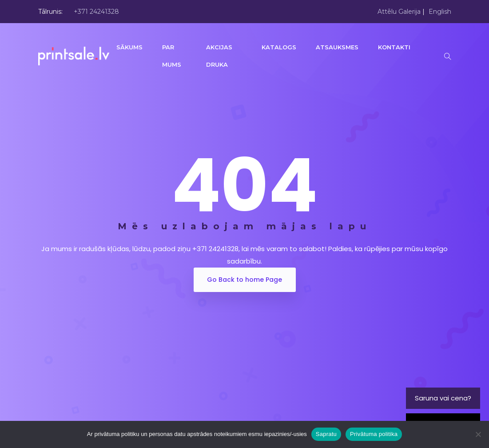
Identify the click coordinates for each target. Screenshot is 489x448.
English (440, 12)
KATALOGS (280, 47)
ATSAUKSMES (338, 47)
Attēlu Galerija (399, 12)
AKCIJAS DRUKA (219, 56)
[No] (478, 434)
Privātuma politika (374, 434)
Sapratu (326, 434)
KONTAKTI (395, 47)
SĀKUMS (130, 47)
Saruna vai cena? (443, 398)
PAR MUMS (173, 56)
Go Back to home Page (244, 280)
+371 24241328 (96, 12)
